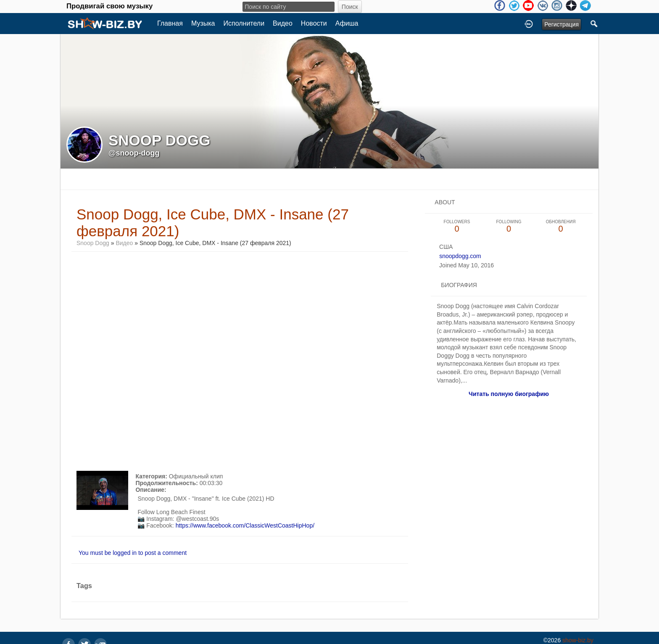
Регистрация (561, 24)
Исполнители (244, 23)
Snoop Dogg (93, 243)
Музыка (203, 23)
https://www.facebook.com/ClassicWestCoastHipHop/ (245, 525)
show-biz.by (578, 640)
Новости (314, 23)
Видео (283, 23)
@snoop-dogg (134, 153)
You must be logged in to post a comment (133, 553)
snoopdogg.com (460, 256)
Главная (170, 23)
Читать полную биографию (509, 394)
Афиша (347, 23)
